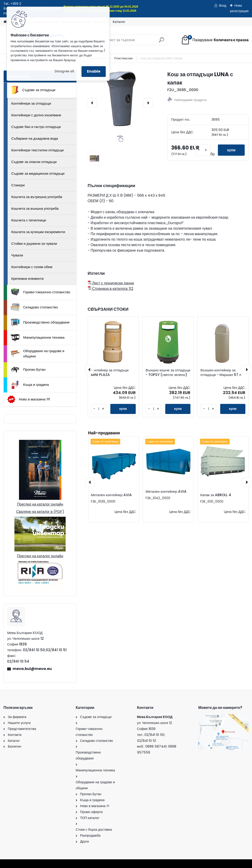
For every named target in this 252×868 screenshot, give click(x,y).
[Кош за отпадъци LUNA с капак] (120, 99)
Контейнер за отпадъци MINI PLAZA (110, 373)
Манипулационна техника (38, 338)
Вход (223, 5)
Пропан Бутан (28, 370)
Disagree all (64, 71)
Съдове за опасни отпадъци (34, 162)
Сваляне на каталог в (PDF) (40, 512)
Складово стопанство (34, 307)
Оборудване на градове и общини (38, 354)
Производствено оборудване (40, 323)
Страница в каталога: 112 (111, 289)
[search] (161, 42)
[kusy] (203, 150)
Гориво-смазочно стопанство (41, 292)
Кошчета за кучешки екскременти (38, 232)
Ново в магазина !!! (28, 399)
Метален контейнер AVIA (111, 495)
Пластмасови (124, 58)
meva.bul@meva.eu (32, 669)
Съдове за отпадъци (33, 90)
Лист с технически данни (111, 283)
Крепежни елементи (27, 279)
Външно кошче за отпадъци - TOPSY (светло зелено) (168, 373)
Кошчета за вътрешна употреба (37, 197)
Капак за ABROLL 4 (216, 495)
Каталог (119, 22)
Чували (17, 255)
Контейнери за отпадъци (31, 103)
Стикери (18, 185)
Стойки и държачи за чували (34, 244)
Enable (94, 71)
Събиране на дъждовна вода (35, 138)
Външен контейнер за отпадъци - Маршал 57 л (221, 373)
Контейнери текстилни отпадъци (37, 150)
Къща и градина (30, 385)
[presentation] (92, 103)
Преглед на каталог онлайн (40, 504)
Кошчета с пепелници (29, 220)
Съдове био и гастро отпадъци (36, 127)
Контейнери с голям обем (32, 267)
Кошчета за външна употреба (35, 208)
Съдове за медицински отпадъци (38, 173)
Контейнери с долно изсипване (36, 115)
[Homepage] (5, 22)
